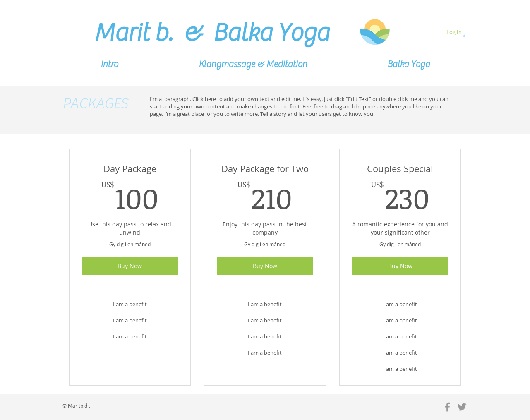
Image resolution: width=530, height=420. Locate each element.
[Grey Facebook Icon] (447, 407)
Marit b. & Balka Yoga (211, 33)
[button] (464, 36)
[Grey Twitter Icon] (462, 407)
